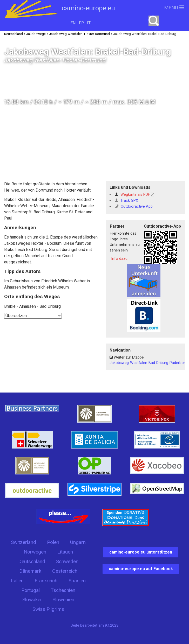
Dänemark (30, 571)
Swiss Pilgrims (48, 609)
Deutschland (32, 561)
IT (89, 23)
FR (81, 23)
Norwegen (35, 552)
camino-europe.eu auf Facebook (141, 569)
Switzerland (23, 542)
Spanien (77, 581)
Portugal (31, 590)
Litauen (65, 552)
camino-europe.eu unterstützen (141, 552)
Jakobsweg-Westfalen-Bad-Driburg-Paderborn (148, 363)
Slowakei (32, 600)
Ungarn (78, 542)
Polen (53, 542)
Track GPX (126, 201)
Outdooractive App (134, 206)
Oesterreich (65, 571)
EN (73, 23)
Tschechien (63, 590)
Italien (17, 581)
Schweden (67, 561)
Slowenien (63, 600)
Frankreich (46, 581)
